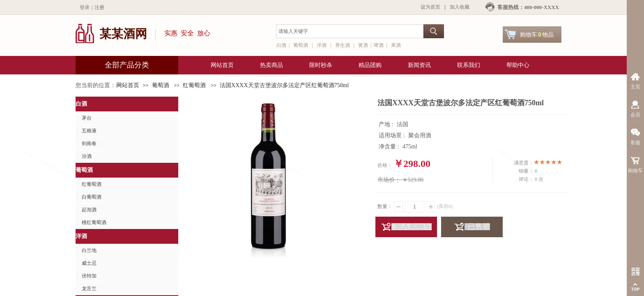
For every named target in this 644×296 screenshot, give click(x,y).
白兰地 (89, 250)
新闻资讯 (419, 65)
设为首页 (430, 7)
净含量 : (390, 147)
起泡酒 (89, 210)
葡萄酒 (161, 85)
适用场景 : (392, 135)
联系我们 (469, 65)
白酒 (81, 104)
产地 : (387, 124)
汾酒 (87, 156)
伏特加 (89, 276)
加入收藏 (460, 7)
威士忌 (89, 263)
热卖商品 (271, 65)
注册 (99, 7)
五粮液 (89, 131)
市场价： (389, 180)
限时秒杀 (321, 65)
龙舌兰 (89, 289)
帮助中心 (518, 65)
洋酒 (81, 236)
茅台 (87, 118)
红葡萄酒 (194, 85)
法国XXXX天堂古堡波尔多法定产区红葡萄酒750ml (284, 85)
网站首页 (128, 85)
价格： (385, 165)
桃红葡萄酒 (94, 222)
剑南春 (89, 143)
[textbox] (350, 31)
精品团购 (370, 65)
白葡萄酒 (92, 197)
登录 (85, 7)
